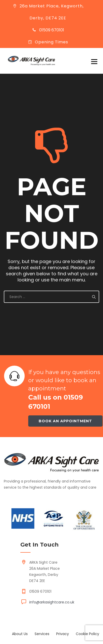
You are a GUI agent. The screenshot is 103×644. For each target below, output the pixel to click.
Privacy (63, 634)
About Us (20, 634)
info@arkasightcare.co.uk (52, 602)
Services (42, 634)
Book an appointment (65, 421)
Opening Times (51, 42)
